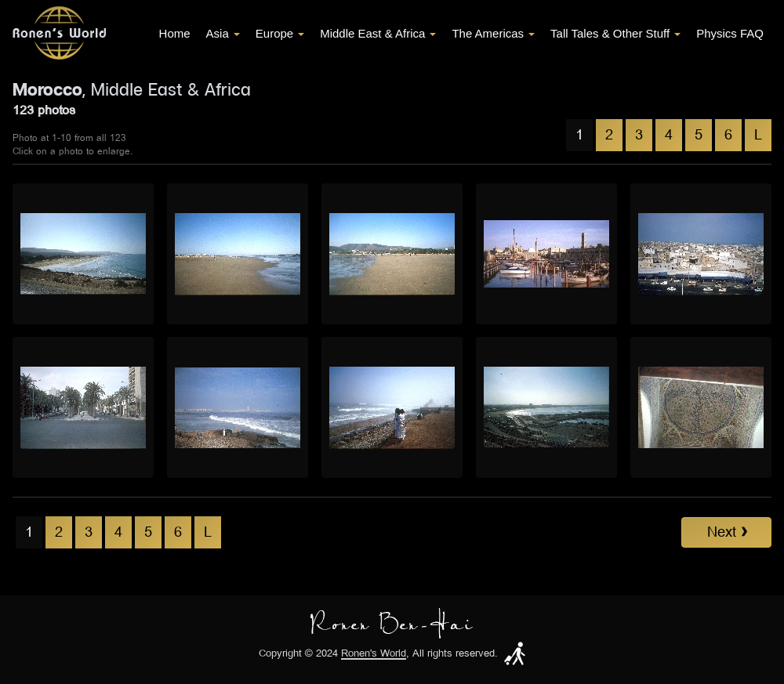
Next (727, 532)
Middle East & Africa (378, 33)
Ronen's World (374, 654)
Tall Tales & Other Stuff (615, 33)
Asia (223, 33)
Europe (280, 33)
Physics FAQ (730, 33)
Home (175, 33)
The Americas (493, 33)
